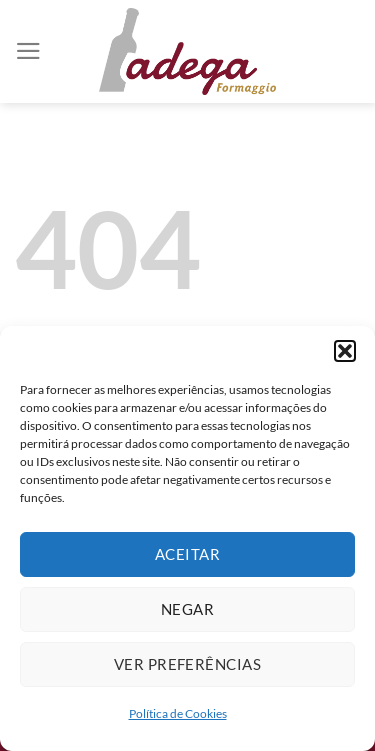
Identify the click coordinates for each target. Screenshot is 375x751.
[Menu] (28, 51)
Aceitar (187, 554)
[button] (345, 351)
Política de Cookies (178, 713)
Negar (187, 609)
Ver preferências (187, 664)
